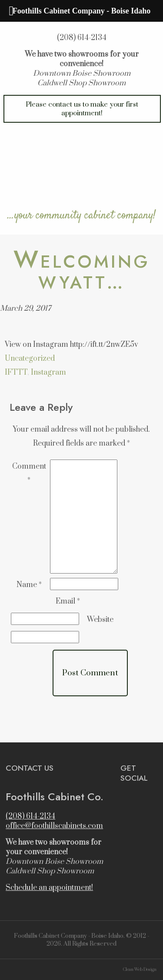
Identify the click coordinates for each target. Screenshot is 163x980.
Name (29, 585)
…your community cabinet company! (81, 215)
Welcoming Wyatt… (82, 272)
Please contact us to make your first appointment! (82, 109)
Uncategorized (30, 359)
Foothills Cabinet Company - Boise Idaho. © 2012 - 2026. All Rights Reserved (81, 940)
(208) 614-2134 (82, 38)
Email (68, 601)
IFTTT (16, 373)
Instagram (48, 373)
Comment (29, 473)
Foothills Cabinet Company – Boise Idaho (81, 166)
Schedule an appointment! (49, 888)
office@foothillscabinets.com (54, 826)
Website (100, 620)
